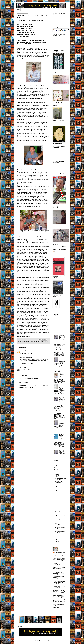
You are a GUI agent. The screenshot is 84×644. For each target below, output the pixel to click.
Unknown (22, 350)
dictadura (44, 342)
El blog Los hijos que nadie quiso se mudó (62, 336)
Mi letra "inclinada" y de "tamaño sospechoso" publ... (60, 489)
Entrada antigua (46, 385)
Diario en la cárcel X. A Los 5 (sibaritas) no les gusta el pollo (62, 399)
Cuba (41, 342)
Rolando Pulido (24, 368)
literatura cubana (28, 343)
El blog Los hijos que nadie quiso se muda (62, 386)
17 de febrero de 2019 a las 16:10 (27, 380)
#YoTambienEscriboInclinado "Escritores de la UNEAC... (60, 533)
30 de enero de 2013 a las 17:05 (27, 364)
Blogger (49, 641)
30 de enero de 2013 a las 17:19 (27, 371)
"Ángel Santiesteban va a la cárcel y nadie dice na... (60, 513)
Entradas (56, 252)
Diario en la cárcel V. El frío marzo (62, 451)
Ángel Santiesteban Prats (35, 342)
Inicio (18, 9)
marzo (56, 538)
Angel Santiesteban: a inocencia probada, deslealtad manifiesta (58, 349)
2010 (55, 466)
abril (56, 540)
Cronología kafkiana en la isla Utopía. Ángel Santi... (60, 493)
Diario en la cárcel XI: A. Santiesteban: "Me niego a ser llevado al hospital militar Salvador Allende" (60, 361)
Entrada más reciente (22, 385)
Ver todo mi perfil (56, 607)
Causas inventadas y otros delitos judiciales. (60, 479)
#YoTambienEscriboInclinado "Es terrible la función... (60, 529)
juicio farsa (23, 343)
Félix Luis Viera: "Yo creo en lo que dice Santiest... (60, 509)
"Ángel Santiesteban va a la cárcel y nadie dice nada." (62, 376)
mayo (56, 541)
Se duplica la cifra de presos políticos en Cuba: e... (59, 521)
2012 (55, 469)
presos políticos (35, 343)
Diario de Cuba (57, 316)
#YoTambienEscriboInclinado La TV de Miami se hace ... (60, 525)
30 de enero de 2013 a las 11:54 (27, 353)
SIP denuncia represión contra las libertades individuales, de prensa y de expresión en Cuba (60, 438)
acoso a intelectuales (26, 342)
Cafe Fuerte (56, 314)
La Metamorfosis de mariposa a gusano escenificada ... (59, 501)
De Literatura (43, 42)
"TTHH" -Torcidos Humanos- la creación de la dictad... (60, 505)
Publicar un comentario (24, 383)
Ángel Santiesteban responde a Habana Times (59, 411)
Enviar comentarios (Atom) (29, 387)
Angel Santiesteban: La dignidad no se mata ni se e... (60, 485)
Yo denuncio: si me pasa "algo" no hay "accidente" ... (60, 475)
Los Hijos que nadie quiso (59, 553)
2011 (55, 468)
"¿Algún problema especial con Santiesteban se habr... (60, 497)
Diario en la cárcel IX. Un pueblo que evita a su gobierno (62, 423)
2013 (55, 471)
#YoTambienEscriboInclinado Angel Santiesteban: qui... (60, 517)
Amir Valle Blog (27, 336)
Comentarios (56, 254)
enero (56, 473)
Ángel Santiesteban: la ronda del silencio (59, 482)
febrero (57, 536)
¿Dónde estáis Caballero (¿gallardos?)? (31, 40)
